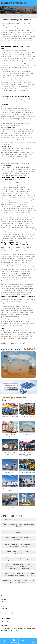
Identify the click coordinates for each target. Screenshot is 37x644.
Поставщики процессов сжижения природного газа (18, 539)
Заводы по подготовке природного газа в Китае (18, 532)
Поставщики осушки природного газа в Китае (18, 525)
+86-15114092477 (6, 622)
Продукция (14, 641)
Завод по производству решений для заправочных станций (18, 545)
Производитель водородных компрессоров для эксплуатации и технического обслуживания (18, 567)
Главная (3, 16)
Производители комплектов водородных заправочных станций (18, 581)
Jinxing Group (12, 266)
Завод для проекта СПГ (11, 519)
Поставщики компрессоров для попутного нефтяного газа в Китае (18, 559)
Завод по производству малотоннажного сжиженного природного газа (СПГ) (18, 574)
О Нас (23, 641)
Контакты (32, 641)
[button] (33, 365)
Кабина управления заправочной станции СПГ (18, 552)
